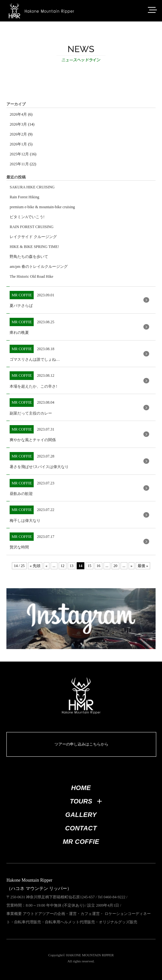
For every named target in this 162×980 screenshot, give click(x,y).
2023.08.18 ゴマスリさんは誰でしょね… (35, 353)
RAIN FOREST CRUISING (31, 227)
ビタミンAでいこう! (27, 217)
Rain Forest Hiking (24, 197)
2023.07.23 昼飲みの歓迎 (32, 487)
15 (90, 566)
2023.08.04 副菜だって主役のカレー (32, 407)
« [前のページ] (47, 566)
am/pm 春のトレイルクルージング (38, 267)
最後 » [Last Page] (143, 566)
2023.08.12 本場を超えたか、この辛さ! (33, 380)
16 (98, 566)
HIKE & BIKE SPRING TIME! (34, 247)
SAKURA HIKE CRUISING (32, 187)
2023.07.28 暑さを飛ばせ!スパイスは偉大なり (39, 461)
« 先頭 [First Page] (35, 566)
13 (72, 566)
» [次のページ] (132, 566)
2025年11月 (19, 164)
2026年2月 (18, 134)
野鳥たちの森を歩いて (29, 257)
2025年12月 (19, 154)
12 (63, 566)
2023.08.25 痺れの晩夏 (32, 326)
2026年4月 (18, 114)
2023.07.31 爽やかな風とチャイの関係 (33, 434)
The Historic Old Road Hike (31, 276)
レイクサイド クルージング (33, 237)
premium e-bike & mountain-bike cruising (42, 207)
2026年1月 (18, 144)
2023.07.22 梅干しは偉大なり (32, 514)
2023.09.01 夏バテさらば (32, 299)
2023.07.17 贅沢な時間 (32, 541)
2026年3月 (18, 124)
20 (115, 566)
